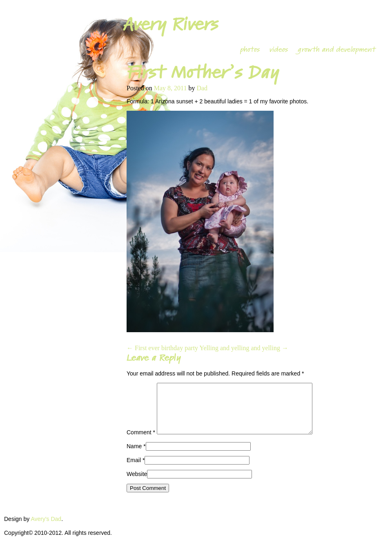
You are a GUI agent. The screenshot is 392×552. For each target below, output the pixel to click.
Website (137, 484)
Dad (202, 88)
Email (134, 470)
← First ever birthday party (162, 348)
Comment (141, 442)
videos (279, 49)
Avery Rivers (170, 24)
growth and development (337, 49)
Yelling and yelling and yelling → (244, 348)
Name (134, 456)
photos (250, 49)
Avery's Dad (46, 529)
